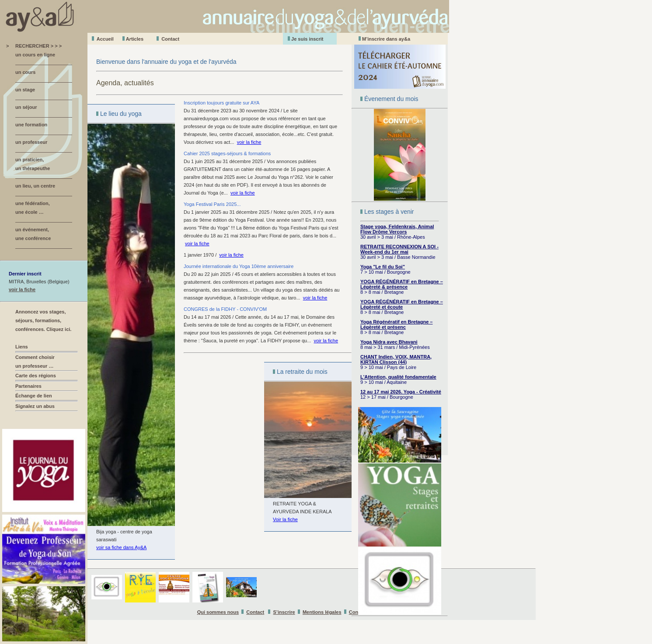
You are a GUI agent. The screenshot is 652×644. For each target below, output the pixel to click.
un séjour (26, 107)
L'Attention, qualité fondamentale (398, 377)
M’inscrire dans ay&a (386, 39)
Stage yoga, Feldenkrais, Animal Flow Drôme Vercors (397, 229)
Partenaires (28, 386)
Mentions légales (322, 612)
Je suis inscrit (307, 39)
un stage (25, 90)
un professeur (31, 142)
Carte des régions (36, 376)
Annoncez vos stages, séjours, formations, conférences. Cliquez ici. (43, 320)
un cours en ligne (35, 55)
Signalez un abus (35, 406)
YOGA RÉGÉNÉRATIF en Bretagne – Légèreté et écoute (402, 304)
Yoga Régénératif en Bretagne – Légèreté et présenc (396, 324)
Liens (22, 347)
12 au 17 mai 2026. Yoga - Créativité (401, 392)
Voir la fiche (285, 519)
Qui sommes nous (218, 612)
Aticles (135, 39)
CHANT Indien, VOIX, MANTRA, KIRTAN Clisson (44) (396, 359)
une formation (31, 125)
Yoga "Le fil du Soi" (383, 267)
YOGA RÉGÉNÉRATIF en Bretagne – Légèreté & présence (402, 284)
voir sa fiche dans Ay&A (121, 547)
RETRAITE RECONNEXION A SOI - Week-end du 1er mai (399, 249)
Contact (170, 39)
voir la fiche (22, 289)
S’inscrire (284, 612)
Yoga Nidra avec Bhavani (389, 342)
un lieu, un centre (35, 186)
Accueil (105, 39)
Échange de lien (34, 396)
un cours (25, 72)
